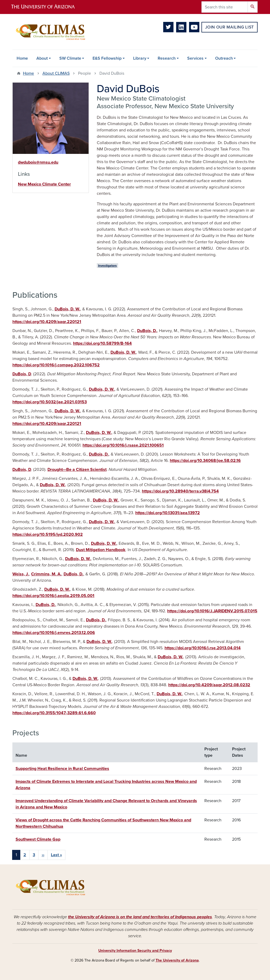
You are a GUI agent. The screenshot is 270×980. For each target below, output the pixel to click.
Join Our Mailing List (230, 27)
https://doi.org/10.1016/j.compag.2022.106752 (56, 365)
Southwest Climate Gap (38, 839)
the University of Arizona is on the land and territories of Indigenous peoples (140, 917)
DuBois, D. (147, 331)
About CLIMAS (56, 73)
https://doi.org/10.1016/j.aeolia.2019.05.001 (53, 596)
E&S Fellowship (107, 58)
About (42, 58)
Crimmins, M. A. (46, 574)
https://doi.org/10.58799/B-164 (102, 343)
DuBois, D (22, 374)
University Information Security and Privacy (135, 951)
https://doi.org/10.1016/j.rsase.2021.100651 (123, 445)
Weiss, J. (21, 574)
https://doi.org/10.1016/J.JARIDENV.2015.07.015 (212, 611)
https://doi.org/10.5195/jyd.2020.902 (48, 534)
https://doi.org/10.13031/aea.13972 (168, 513)
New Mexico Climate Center (44, 184)
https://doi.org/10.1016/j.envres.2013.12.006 (54, 633)
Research (167, 58)
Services (195, 58)
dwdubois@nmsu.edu (38, 162)
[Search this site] (225, 7)
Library (140, 58)
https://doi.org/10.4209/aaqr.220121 (47, 322)
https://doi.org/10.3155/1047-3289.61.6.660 (54, 713)
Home (22, 58)
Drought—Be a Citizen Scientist (77, 470)
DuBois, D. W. (67, 309)
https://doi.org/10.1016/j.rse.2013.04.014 (203, 648)
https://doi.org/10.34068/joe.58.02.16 (205, 461)
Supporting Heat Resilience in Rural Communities (62, 769)
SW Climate (70, 58)
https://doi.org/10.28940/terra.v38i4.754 (180, 491)
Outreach (224, 58)
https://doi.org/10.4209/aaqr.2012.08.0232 (209, 685)
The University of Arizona (177, 960)
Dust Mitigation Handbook (101, 550)
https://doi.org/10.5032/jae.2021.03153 (50, 402)
